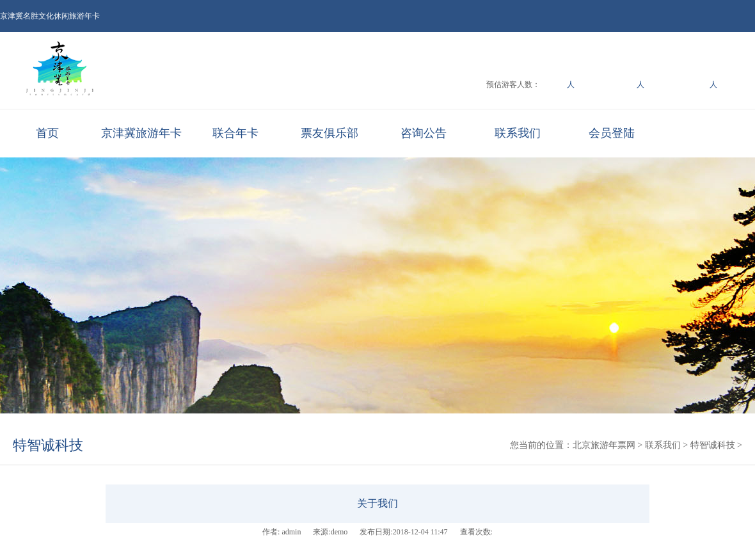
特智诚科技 (48, 445)
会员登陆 (612, 133)
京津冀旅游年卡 (141, 133)
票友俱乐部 (330, 133)
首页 (47, 133)
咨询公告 (424, 133)
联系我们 (518, 133)
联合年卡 (235, 133)
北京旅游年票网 (604, 445)
